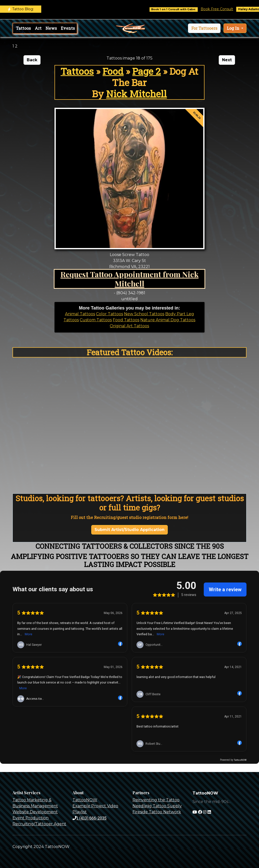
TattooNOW (85, 800)
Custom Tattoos (96, 320)
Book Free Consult (223, 9)
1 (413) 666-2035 (89, 818)
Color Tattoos (109, 314)
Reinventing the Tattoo (156, 800)
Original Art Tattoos (129, 326)
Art (38, 28)
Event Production (30, 818)
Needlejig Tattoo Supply (157, 806)
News (51, 28)
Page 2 (146, 71)
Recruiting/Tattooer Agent (39, 824)
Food (113, 71)
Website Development (35, 812)
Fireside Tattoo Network (157, 812)
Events (68, 28)
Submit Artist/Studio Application (129, 530)
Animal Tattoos (80, 314)
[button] (204, 28)
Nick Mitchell (136, 94)
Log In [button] (233, 28)
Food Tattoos (126, 320)
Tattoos (23, 28)
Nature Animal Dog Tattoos (168, 320)
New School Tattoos (144, 314)
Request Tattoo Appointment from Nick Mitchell (129, 279)
